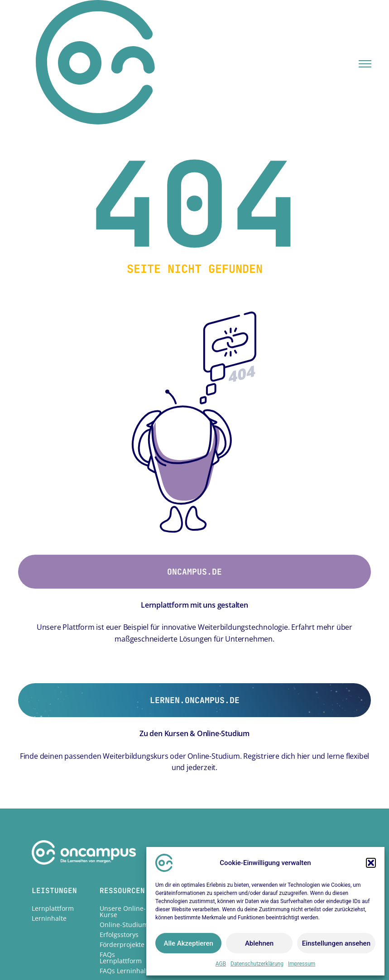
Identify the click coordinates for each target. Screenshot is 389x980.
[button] (371, 863)
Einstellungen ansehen (336, 943)
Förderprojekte (122, 853)
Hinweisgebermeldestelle (274, 837)
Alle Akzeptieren (188, 943)
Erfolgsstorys (119, 843)
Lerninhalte (49, 827)
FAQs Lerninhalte (126, 879)
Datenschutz (255, 827)
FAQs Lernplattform (121, 866)
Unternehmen (189, 817)
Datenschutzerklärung (257, 964)
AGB (221, 964)
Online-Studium (124, 833)
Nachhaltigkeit (190, 827)
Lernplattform (53, 817)
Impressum (302, 964)
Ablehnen (259, 943)
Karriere (180, 837)
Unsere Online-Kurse (123, 820)
